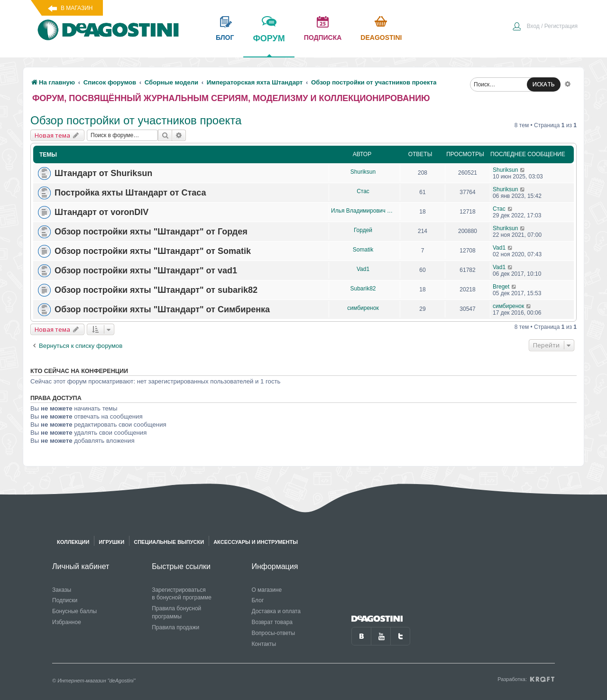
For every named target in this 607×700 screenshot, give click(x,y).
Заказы (62, 590)
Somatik (363, 250)
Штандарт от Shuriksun (103, 173)
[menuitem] (545, 27)
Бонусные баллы (74, 611)
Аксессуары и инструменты (256, 542)
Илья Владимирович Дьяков (363, 211)
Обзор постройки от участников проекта (136, 120)
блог (225, 37)
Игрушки (111, 542)
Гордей (363, 230)
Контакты (264, 644)
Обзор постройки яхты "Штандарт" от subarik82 (156, 290)
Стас (363, 191)
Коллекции (73, 542)
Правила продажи (175, 627)
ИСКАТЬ (544, 84)
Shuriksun (363, 172)
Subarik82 (363, 289)
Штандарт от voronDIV (101, 212)
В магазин (77, 8)
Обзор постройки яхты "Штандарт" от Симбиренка (162, 309)
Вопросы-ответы (273, 633)
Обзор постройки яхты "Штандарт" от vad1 (146, 271)
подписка (323, 37)
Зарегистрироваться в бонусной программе (182, 594)
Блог (258, 600)
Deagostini (381, 37)
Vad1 (499, 248)
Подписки (65, 600)
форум (269, 45)
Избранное (67, 622)
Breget (501, 287)
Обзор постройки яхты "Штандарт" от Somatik (153, 251)
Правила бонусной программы (176, 612)
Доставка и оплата (276, 611)
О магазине (267, 590)
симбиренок (363, 308)
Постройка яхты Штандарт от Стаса (130, 193)
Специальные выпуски (169, 542)
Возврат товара (272, 622)
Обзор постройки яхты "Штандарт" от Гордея (151, 232)
